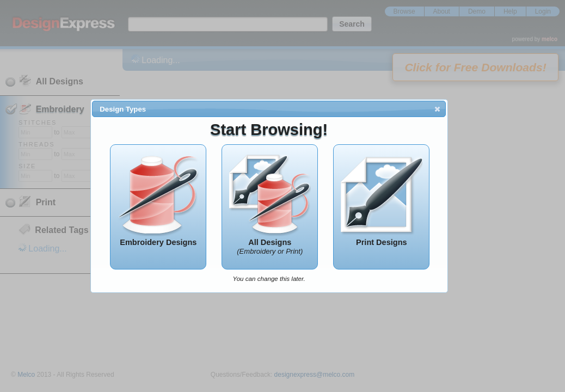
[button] (437, 109)
